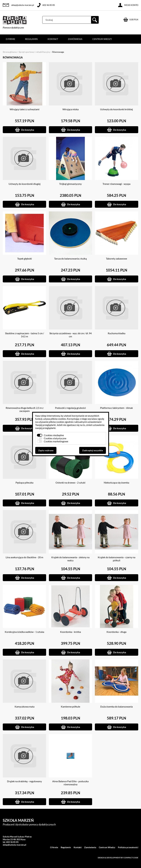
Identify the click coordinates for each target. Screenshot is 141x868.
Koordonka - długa (116, 632)
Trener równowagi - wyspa (116, 184)
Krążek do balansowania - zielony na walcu (70, 559)
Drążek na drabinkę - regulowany (24, 781)
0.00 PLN (134, 19)
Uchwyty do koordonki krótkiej (116, 109)
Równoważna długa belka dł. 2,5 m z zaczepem (25, 409)
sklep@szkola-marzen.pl (23, 5)
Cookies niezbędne (54, 435)
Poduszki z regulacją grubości (70, 408)
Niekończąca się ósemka (116, 483)
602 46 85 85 (49, 5)
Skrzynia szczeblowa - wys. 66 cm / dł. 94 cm (70, 335)
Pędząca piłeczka (24, 483)
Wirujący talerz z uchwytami (25, 109)
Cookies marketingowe (56, 441)
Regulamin (31, 39)
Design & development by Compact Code (118, 858)
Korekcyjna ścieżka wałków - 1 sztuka (24, 632)
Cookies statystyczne (55, 438)
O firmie (10, 39)
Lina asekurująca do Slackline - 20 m (24, 557)
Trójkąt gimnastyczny (70, 184)
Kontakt (53, 39)
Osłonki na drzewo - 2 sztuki (70, 483)
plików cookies (58, 419)
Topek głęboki (25, 259)
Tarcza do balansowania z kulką (70, 259)
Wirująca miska (70, 109)
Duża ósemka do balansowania (116, 706)
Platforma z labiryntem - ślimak (116, 408)
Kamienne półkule (70, 706)
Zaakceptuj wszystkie (93, 450)
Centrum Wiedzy (102, 39)
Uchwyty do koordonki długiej (25, 184)
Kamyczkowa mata (25, 706)
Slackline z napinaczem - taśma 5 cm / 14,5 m (25, 335)
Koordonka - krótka (70, 632)
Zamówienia (75, 39)
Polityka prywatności (19, 48)
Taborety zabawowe (116, 259)
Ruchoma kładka (117, 333)
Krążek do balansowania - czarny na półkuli (117, 559)
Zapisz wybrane (46, 450)
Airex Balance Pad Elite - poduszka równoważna (70, 783)
